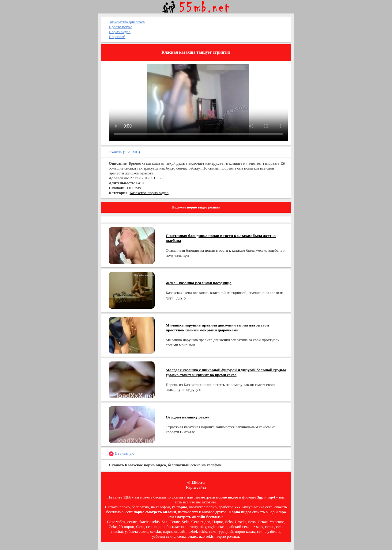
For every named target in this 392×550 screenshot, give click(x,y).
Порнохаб (117, 37)
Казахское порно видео (149, 193)
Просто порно (121, 27)
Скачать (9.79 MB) (124, 152)
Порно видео (120, 32)
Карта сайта (196, 487)
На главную (122, 454)
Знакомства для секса (127, 22)
